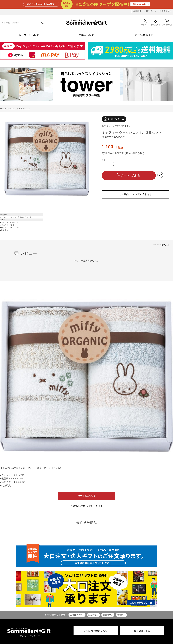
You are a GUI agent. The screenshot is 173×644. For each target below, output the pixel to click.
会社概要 (137, 11)
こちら (57, 468)
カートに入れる (131, 175)
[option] (47, 159)
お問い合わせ (150, 11)
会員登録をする (142, 631)
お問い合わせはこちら (96, 631)
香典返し (121, 615)
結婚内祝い (108, 615)
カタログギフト (77, 615)
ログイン (145, 23)
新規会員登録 (166, 11)
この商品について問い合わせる (136, 194)
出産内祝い (93, 615)
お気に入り (155, 23)
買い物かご (167, 23)
